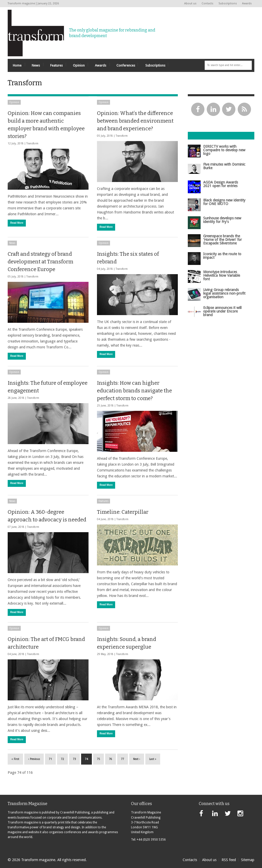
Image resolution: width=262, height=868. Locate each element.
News (12, 243)
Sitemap (248, 860)
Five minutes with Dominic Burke (224, 166)
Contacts (208, 3)
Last (153, 759)
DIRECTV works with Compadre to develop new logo (224, 150)
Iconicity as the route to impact (222, 256)
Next (137, 759)
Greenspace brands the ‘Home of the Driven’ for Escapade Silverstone (222, 240)
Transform (32, 143)
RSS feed (229, 860)
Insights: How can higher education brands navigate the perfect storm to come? (134, 391)
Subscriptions (228, 3)
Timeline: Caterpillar (123, 512)
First (15, 759)
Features (103, 501)
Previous (34, 759)
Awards (247, 3)
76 (111, 759)
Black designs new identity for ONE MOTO (224, 202)
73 (74, 759)
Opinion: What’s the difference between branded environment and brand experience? (135, 121)
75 (99, 759)
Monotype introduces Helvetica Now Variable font (222, 276)
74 (86, 759)
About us (190, 3)
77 (123, 759)
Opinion (14, 102)
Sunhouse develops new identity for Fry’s (222, 220)
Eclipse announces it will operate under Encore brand (222, 311)
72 (62, 759)
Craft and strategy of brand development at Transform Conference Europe (40, 262)
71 (50, 759)
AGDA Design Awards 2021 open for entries (221, 184)
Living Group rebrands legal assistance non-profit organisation (224, 293)
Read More (17, 223)
